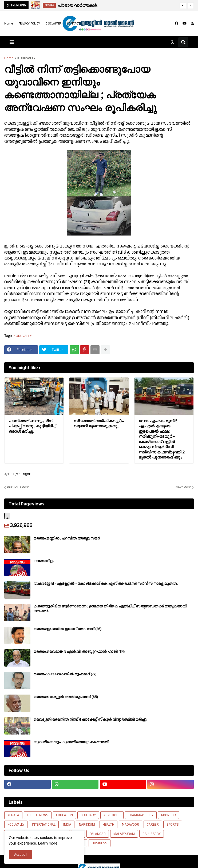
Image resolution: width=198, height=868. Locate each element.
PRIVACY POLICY (29, 24)
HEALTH (108, 825)
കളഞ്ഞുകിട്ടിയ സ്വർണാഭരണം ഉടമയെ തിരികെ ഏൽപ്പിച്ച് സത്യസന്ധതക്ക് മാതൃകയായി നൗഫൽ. (110, 609)
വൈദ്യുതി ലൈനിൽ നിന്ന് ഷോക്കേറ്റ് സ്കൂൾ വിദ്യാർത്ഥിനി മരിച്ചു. (90, 720)
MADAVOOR (130, 825)
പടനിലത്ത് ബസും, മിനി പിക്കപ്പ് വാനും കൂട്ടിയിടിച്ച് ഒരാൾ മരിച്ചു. (32, 426)
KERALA (13, 815)
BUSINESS (100, 843)
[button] (183, 6)
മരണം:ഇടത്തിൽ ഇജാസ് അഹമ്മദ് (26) (68, 629)
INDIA (67, 825)
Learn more (48, 843)
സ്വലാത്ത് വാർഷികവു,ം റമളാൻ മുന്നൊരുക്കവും (99, 423)
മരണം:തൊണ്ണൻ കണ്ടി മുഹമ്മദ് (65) (66, 697)
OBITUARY (88, 815)
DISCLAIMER (54, 24)
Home (9, 24)
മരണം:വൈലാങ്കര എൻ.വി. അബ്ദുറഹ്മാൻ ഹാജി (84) (79, 652)
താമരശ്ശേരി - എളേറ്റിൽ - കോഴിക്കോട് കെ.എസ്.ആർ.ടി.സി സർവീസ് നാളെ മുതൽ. (106, 584)
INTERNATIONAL (44, 825)
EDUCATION (64, 815)
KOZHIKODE (112, 815)
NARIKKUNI (87, 825)
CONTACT (73, 24)
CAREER (153, 825)
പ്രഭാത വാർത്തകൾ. (78, 5)
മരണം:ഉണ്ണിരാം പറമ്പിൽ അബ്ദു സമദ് (67, 538)
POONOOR (169, 815)
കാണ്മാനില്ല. (44, 561)
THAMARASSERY (141, 815)
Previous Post (18, 487)
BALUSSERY (152, 834)
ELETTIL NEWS (38, 815)
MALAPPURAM (124, 834)
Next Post (183, 487)
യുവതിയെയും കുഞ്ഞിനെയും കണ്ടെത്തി (71, 742)
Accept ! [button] (20, 855)
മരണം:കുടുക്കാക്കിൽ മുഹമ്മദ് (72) (65, 674)
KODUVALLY (26, 58)
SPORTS (173, 825)
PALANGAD (98, 834)
